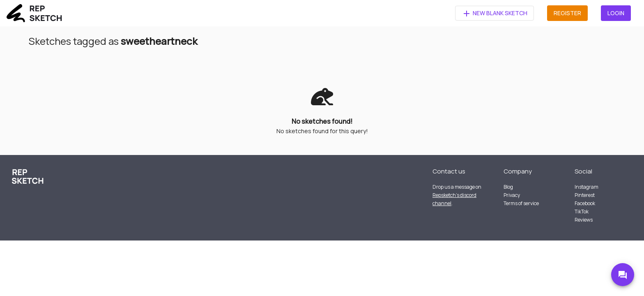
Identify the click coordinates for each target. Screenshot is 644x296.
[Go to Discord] (623, 275)
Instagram (586, 187)
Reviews (584, 220)
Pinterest (585, 195)
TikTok (582, 212)
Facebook (585, 203)
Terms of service (521, 203)
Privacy (512, 195)
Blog (508, 187)
